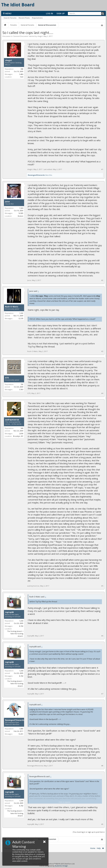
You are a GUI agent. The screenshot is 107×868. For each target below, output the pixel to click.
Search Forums (10, 18)
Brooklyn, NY (18, 436)
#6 (102, 636)
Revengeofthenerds (36, 175)
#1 (102, 169)
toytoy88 (9, 612)
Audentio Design (61, 866)
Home (93, 848)
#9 (102, 824)
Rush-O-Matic (12, 307)
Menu (7, 13)
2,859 (21, 433)
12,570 (21, 318)
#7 (102, 694)
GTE (7, 378)
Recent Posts (24, 18)
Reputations (37, 18)
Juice (7, 202)
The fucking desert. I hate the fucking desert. (15, 634)
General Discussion (21, 36)
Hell (22, 77)
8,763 (21, 626)
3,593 (21, 389)
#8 (102, 766)
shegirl (40, 36)
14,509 (21, 213)
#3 (102, 351)
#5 (102, 586)
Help (99, 848)
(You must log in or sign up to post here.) (89, 832)
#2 (102, 280)
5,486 (21, 74)
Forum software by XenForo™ (53, 864)
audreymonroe (12, 420)
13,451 (21, 734)
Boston (21, 216)
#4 (102, 393)
